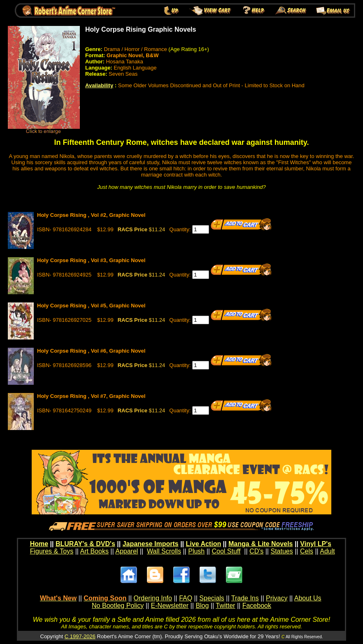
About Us (308, 598)
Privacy (277, 598)
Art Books (94, 551)
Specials (212, 598)
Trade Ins (245, 598)
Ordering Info (153, 598)
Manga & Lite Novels (261, 544)
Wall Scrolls (164, 551)
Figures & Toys (52, 551)
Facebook (257, 606)
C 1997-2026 (80, 636)
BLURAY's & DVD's (85, 544)
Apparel (127, 551)
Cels (307, 551)
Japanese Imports (151, 544)
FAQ (186, 598)
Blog (202, 606)
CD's (256, 551)
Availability (99, 85)
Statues (282, 551)
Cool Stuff (226, 551)
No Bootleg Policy (118, 606)
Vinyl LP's (316, 544)
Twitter (225, 606)
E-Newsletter (170, 606)
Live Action (204, 544)
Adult (327, 551)
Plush (196, 551)
